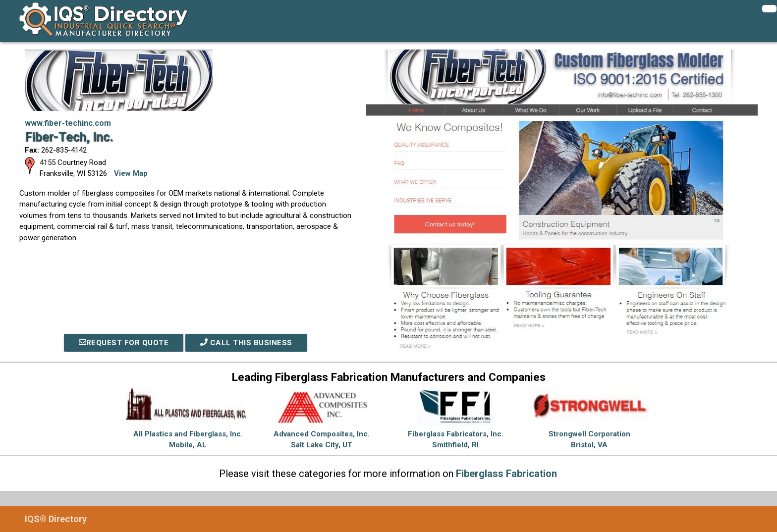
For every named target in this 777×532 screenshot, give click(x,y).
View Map (131, 173)
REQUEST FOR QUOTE (124, 343)
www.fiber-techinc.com (68, 123)
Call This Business (246, 343)
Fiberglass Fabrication (506, 474)
